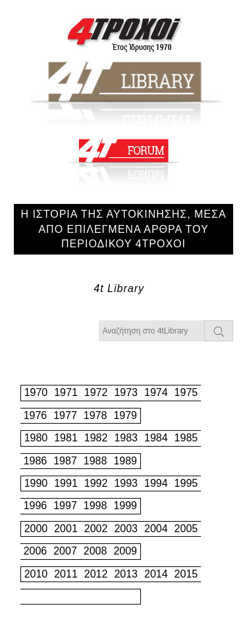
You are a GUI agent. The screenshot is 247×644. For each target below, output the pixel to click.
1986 (36, 461)
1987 (65, 461)
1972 (96, 392)
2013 (126, 574)
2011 (66, 574)
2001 (66, 529)
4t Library (119, 288)
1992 (96, 483)
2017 (65, 596)
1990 (36, 483)
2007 (65, 551)
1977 (65, 415)
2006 (36, 551)
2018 (96, 596)
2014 (156, 574)
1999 (125, 506)
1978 (96, 415)
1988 (96, 461)
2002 (96, 529)
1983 (126, 438)
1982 (96, 438)
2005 (186, 529)
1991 (66, 483)
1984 (156, 438)
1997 (65, 506)
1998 (96, 506)
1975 (186, 392)
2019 (125, 596)
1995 (186, 483)
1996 (36, 506)
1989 (125, 461)
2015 (186, 574)
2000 (36, 529)
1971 (66, 392)
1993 (126, 483)
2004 (156, 529)
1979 (125, 415)
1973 (126, 392)
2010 (36, 574)
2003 (126, 529)
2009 (125, 551)
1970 (36, 392)
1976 (36, 415)
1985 (186, 438)
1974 (156, 392)
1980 (36, 438)
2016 (36, 596)
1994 (156, 483)
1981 (66, 438)
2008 (96, 551)
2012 (96, 574)
